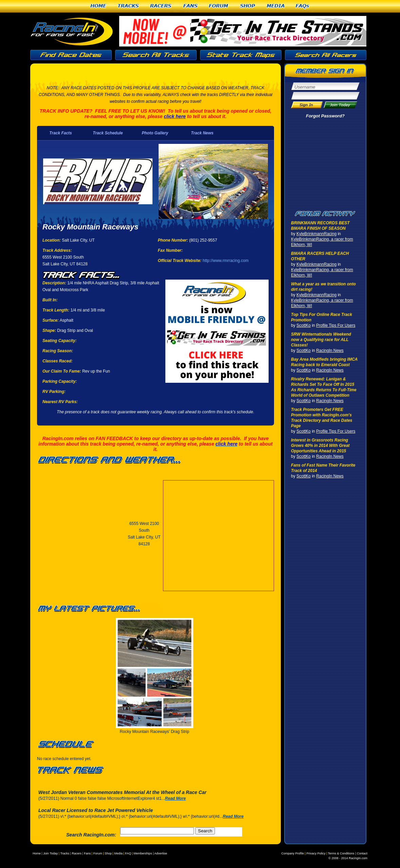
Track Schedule (108, 133)
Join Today (50, 853)
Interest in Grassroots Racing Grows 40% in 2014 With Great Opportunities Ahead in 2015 (320, 446)
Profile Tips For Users (336, 325)
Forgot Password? (325, 116)
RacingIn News (330, 351)
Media (276, 6)
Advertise (161, 853)
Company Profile (293, 853)
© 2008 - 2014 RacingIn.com (348, 858)
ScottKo (304, 325)
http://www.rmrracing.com (226, 261)
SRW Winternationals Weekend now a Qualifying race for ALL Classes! (321, 340)
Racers (161, 6)
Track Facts (61, 133)
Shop (248, 6)
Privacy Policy (316, 853)
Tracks (128, 6)
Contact (362, 853)
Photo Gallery (155, 133)
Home (98, 6)
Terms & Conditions (341, 853)
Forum (219, 6)
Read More (175, 798)
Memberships (143, 853)
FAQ (128, 853)
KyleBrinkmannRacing (316, 234)
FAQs (303, 6)
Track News (202, 133)
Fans (190, 6)
